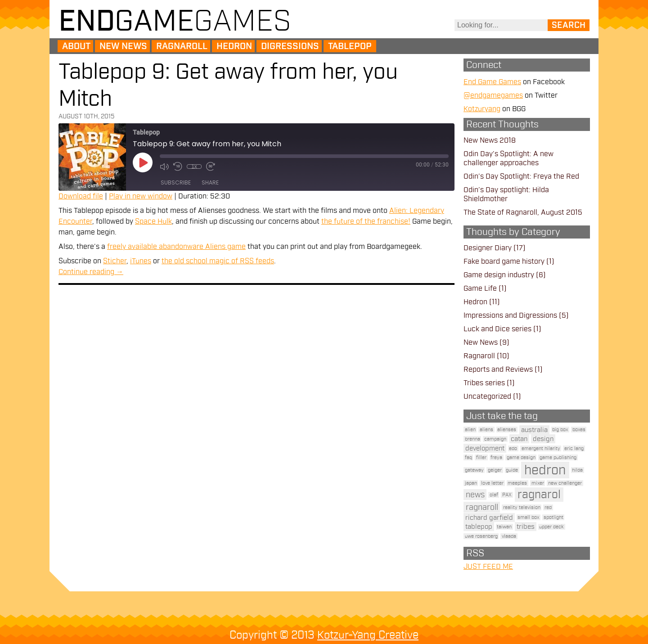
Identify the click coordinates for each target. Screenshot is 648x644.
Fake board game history (504, 261)
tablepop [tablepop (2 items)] (479, 527)
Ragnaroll (182, 46)
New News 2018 (490, 140)
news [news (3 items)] (475, 495)
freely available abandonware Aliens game (176, 247)
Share (210, 183)
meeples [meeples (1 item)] (517, 483)
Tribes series (484, 383)
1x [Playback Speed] (194, 167)
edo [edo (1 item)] (513, 448)
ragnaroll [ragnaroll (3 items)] (482, 507)
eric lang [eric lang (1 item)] (574, 448)
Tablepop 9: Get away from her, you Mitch (228, 85)
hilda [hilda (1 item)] (577, 470)
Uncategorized (487, 396)
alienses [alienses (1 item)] (507, 430)
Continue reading (91, 272)
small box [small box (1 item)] (528, 517)
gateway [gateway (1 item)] (474, 470)
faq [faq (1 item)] (468, 457)
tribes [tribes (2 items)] (526, 527)
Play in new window (141, 196)
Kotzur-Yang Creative (368, 635)
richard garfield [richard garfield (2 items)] (489, 518)
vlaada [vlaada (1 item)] (509, 536)
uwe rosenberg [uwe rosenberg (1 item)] (481, 536)
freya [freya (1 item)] (496, 457)
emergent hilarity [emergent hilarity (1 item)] (541, 448)
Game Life (480, 288)
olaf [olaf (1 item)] (494, 495)
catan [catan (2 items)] (519, 439)
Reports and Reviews (498, 369)
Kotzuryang (482, 109)
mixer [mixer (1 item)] (538, 483)
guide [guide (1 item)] (512, 470)
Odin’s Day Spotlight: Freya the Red (521, 176)
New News (123, 46)
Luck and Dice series (497, 329)
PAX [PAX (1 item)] (507, 495)
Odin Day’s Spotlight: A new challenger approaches (508, 158)
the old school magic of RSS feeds (218, 261)
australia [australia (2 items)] (534, 430)
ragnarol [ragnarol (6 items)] (539, 495)
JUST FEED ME (488, 567)
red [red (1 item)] (548, 507)
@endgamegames (493, 95)
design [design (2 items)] (543, 439)
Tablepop (350, 46)
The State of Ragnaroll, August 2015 (523, 212)
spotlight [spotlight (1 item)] (553, 517)
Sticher (115, 261)
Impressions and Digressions (510, 315)
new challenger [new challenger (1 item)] (565, 483)
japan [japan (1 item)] (471, 483)
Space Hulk (153, 221)
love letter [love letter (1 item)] (492, 483)
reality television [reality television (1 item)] (522, 507)
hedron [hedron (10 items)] (545, 470)
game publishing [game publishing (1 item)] (558, 457)
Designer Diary (488, 248)
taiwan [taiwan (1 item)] (504, 527)
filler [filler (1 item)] (481, 457)
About (76, 46)
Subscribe (176, 183)
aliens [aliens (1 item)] (486, 430)
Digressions (290, 46)
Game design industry (499, 275)
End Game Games (492, 82)
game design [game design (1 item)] (521, 457)
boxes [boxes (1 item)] (579, 430)
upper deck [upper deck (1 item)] (551, 527)
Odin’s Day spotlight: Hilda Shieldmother (506, 194)
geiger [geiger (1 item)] (495, 470)
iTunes (141, 261)
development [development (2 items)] (485, 448)
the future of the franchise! (366, 221)
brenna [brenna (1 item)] (472, 439)
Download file (81, 196)
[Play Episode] (143, 162)
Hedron (234, 46)
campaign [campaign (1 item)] (495, 439)
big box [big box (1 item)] (560, 430)
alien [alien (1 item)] (470, 430)
